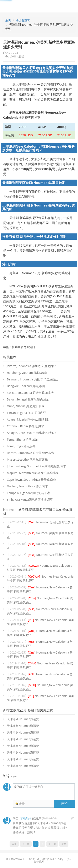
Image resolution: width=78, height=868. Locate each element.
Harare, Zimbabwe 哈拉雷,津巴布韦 (30, 453)
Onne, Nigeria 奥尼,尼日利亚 (26, 406)
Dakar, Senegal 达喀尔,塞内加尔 (28, 399)
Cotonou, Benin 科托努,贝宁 (25, 426)
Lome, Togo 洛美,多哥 (21, 446)
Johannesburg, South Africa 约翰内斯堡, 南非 (37, 466)
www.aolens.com (27, 859)
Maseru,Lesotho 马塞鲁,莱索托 (27, 459)
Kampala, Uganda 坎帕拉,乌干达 (28, 493)
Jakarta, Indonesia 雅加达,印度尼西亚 (31, 366)
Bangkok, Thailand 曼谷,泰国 (26, 386)
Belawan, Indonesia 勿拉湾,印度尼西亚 (32, 379)
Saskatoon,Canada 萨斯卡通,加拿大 (30, 393)
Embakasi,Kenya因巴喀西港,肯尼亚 (30, 500)
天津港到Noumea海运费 (23, 719)
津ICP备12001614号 (52, 859)
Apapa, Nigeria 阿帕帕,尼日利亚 (28, 419)
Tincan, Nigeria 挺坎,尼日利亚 (26, 413)
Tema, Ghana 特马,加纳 (22, 439)
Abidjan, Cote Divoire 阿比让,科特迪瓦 (32, 433)
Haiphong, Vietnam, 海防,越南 (27, 373)
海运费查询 (23, 20)
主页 (8, 20)
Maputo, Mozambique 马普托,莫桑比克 (33, 473)
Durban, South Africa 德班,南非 (28, 486)
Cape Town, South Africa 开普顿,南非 (31, 480)
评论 (64, 803)
